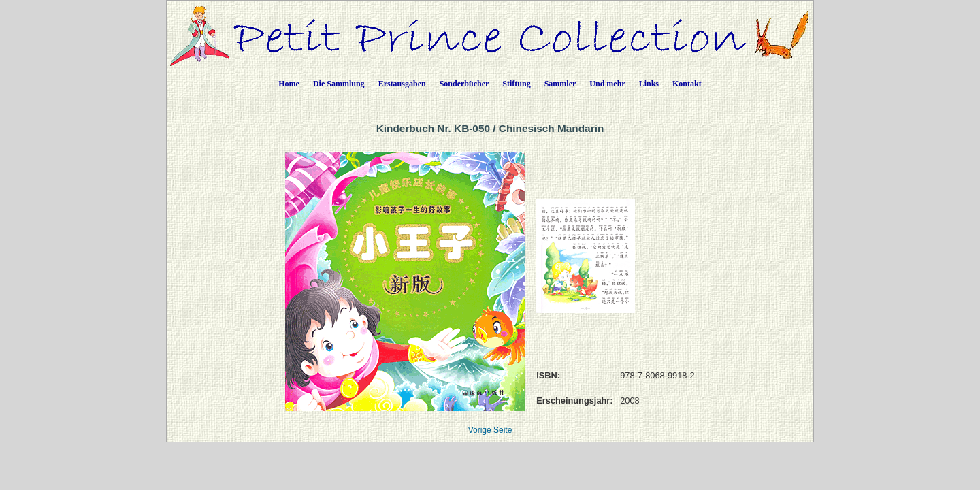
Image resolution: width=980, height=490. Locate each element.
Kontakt (687, 84)
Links (649, 84)
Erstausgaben (402, 84)
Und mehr (607, 84)
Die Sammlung (339, 84)
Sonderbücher (464, 84)
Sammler (560, 84)
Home (289, 84)
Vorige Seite (490, 430)
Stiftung (516, 84)
